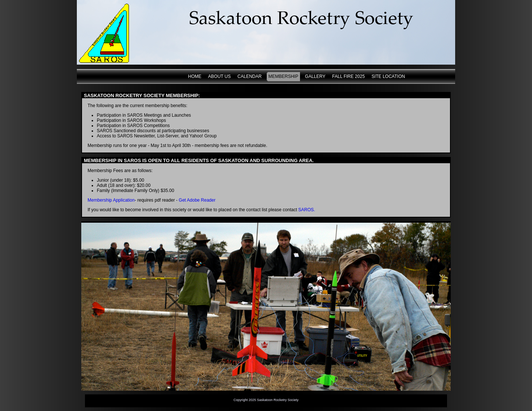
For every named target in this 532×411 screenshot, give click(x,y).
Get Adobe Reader (197, 200)
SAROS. (306, 210)
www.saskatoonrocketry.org (109, 32)
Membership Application (111, 200)
